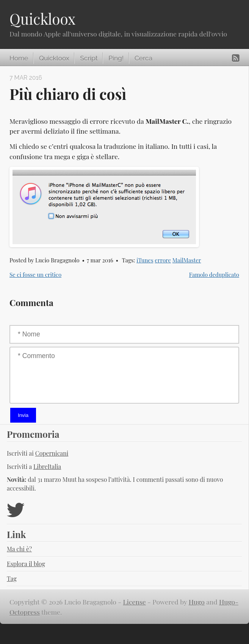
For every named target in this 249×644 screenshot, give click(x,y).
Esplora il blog (26, 564)
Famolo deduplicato (214, 275)
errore (163, 260)
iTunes (145, 260)
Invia (23, 415)
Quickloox (42, 19)
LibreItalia (47, 466)
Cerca (143, 58)
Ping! (116, 58)
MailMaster (187, 260)
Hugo (197, 602)
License (135, 602)
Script (89, 58)
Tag (12, 578)
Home (19, 58)
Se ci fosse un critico (35, 275)
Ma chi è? (19, 549)
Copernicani (52, 453)
